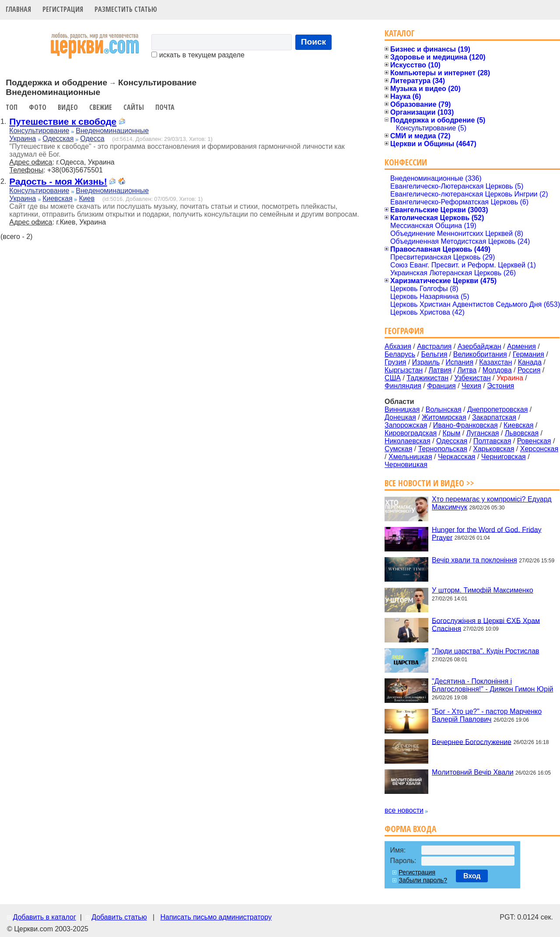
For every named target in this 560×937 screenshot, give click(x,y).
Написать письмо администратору (216, 917)
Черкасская (457, 457)
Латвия (440, 370)
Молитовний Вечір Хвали (472, 772)
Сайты (134, 107)
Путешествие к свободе (63, 121)
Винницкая (402, 409)
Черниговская (504, 457)
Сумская (398, 449)
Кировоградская (411, 433)
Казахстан (495, 362)
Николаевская (408, 441)
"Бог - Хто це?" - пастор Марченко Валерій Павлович (487, 715)
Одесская (58, 139)
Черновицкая (406, 465)
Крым (452, 433)
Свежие (101, 107)
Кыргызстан (404, 370)
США (393, 378)
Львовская (522, 433)
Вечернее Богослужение (472, 742)
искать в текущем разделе (198, 55)
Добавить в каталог (44, 917)
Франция (441, 386)
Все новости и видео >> (429, 483)
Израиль (426, 362)
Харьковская (493, 449)
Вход (472, 876)
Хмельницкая (410, 457)
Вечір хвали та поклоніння (474, 560)
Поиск (314, 42)
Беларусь (400, 354)
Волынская (444, 409)
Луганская (483, 433)
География (404, 331)
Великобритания (480, 354)
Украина (23, 139)
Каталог (400, 33)
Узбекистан (472, 378)
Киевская (57, 198)
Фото (38, 107)
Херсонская (539, 449)
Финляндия (403, 386)
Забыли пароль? (423, 880)
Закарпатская (494, 417)
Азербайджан (479, 346)
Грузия (395, 362)
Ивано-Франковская (465, 425)
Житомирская (444, 417)
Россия (529, 370)
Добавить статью (119, 917)
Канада (530, 362)
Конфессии (406, 162)
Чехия (471, 386)
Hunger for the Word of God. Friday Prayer (486, 533)
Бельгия (434, 354)
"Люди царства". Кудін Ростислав (485, 651)
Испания (459, 362)
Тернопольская (443, 449)
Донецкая (400, 417)
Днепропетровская (497, 409)
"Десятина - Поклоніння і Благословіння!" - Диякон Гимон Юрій (492, 685)
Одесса (92, 139)
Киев (87, 198)
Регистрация (63, 9)
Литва (467, 370)
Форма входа (410, 829)
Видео (68, 107)
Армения (521, 346)
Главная (18, 9)
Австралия (434, 346)
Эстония (500, 386)
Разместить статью (126, 9)
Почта (165, 107)
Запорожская (406, 425)
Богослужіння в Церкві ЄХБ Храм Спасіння (486, 624)
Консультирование (39, 131)
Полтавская (492, 441)
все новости (404, 810)
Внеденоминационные (112, 131)
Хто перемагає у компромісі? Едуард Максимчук (492, 503)
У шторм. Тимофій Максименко (483, 590)
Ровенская (534, 441)
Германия (528, 354)
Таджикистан (427, 378)
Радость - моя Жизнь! (58, 181)
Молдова (497, 370)
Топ (12, 107)
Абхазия (398, 346)
